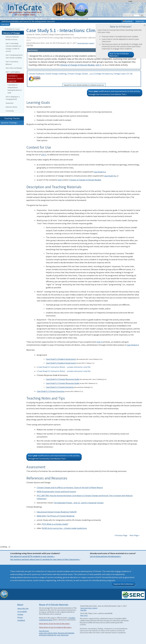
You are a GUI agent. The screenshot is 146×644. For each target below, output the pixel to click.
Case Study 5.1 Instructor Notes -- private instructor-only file (64, 367)
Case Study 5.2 (100, 172)
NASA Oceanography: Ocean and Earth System (56, 491)
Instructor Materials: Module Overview (12, 38)
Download (127, 21)
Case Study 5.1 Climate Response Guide (63, 379)
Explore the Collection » (124, 584)
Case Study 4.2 (110, 176)
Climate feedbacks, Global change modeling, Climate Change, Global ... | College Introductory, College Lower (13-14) (84, 80)
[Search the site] (132, 15)
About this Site (23, 608)
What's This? (84, 615)
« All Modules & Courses (12, 29)
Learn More (5, 24)
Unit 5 (98, 65)
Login (130, 1)
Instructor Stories (11, 107)
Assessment (9, 103)
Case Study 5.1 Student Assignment (61, 359)
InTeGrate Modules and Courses (11, 18)
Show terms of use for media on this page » (55, 627)
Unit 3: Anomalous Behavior (12, 63)
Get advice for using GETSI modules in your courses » (32, 556)
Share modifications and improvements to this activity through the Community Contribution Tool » (114, 93)
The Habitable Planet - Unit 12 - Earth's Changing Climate (78, 503)
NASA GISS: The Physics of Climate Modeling (56, 516)
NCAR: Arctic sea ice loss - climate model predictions (64, 528)
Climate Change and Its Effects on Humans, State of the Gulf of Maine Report (70, 487)
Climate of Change (29, 18)
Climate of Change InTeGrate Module (77, 65)
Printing (20, 614)
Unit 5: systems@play (44, 18)
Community (10, 111)
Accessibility (22, 611)
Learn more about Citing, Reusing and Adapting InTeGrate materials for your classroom (57, 634)
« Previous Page (121, 535)
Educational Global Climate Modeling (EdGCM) (57, 512)
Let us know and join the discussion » (106, 556)
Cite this (30, 45)
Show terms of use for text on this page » (55, 624)
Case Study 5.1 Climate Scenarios (60, 387)
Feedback (21, 620)
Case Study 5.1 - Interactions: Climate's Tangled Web (15, 78)
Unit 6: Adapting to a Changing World (13, 98)
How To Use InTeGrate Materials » (119, 55)
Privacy (20, 617)
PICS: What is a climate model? (55, 524)
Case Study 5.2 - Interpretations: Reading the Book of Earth (15, 89)
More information (44, 631)
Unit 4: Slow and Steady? (14, 68)
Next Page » (135, 535)
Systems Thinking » (9, 123)
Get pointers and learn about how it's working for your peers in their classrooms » (45, 559)
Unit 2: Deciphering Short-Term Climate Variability (14, 56)
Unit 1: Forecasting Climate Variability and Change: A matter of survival (13, 47)
